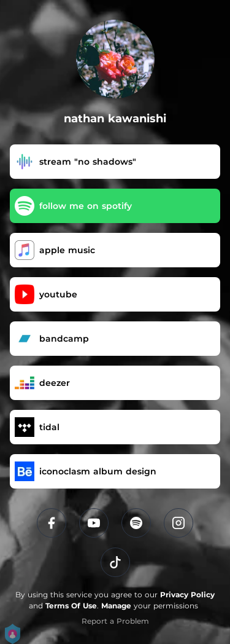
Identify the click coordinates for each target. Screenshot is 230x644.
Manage (116, 606)
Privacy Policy (187, 595)
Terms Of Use (71, 606)
